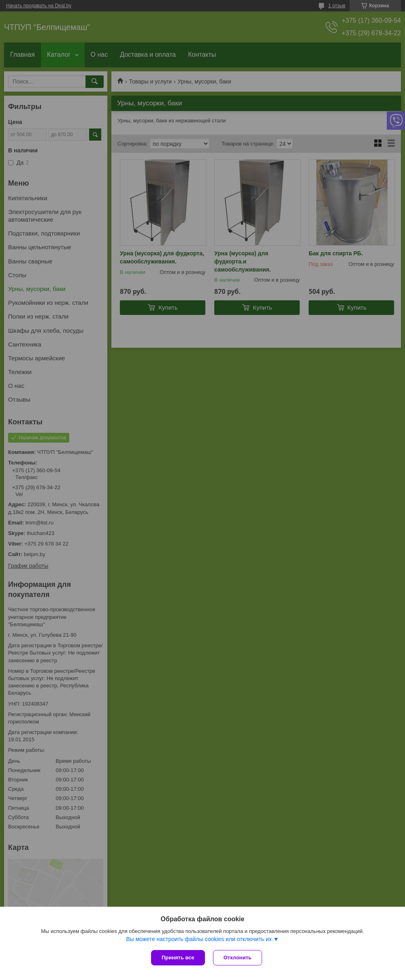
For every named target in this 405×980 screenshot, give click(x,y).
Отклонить (238, 958)
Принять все (178, 958)
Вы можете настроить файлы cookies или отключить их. (199, 939)
